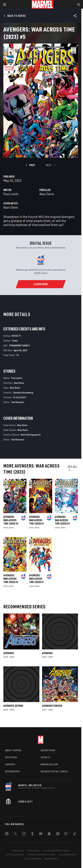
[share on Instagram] (24, 834)
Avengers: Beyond (13, 706)
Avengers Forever (52, 706)
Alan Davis (47, 194)
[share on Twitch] (66, 834)
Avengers (9, 653)
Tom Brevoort (18, 402)
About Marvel (13, 750)
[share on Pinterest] (58, 834)
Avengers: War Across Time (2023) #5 (11, 520)
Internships (12, 771)
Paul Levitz (11, 194)
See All (72, 468)
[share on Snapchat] (49, 834)
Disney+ (46, 757)
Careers (10, 764)
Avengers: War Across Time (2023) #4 (36, 520)
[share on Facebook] (7, 834)
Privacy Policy (34, 850)
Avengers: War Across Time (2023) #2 (11, 579)
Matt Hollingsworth (31, 435)
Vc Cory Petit (20, 397)
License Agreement (67, 855)
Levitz (6, 527)
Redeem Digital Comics (54, 771)
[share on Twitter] (15, 834)
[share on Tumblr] (32, 834)
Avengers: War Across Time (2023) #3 (62, 520)
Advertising (48, 750)
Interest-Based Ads (32, 859)
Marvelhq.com (49, 764)
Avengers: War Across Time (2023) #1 (36, 579)
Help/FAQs (11, 757)
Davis (12, 527)
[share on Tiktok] (75, 834)
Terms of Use (18, 850)
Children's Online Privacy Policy (41, 855)
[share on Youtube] (41, 834)
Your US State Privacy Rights (56, 850)
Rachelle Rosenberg (23, 393)
